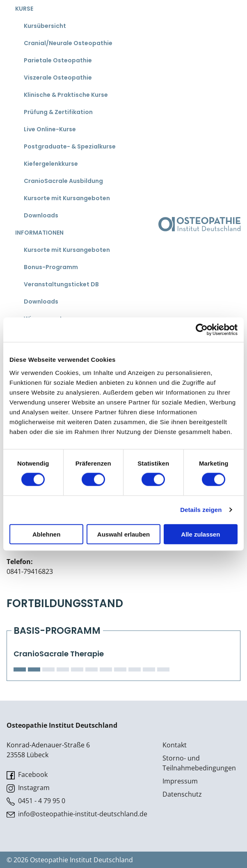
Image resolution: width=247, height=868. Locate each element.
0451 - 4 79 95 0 (36, 801)
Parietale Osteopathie (58, 60)
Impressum (180, 781)
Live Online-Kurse (50, 129)
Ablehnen (46, 534)
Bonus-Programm (51, 267)
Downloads (41, 215)
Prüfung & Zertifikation (58, 112)
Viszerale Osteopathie (58, 78)
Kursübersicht (45, 26)
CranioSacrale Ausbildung (63, 181)
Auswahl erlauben (123, 534)
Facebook (27, 775)
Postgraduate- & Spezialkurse (70, 146)
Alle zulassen (200, 534)
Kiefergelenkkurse (51, 164)
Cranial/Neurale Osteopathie (68, 43)
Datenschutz (182, 794)
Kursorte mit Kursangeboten (67, 198)
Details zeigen (201, 510)
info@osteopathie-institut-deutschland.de (77, 814)
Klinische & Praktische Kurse (66, 95)
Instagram (28, 788)
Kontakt (175, 745)
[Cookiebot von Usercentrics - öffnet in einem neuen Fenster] (202, 330)
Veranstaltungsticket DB (61, 284)
